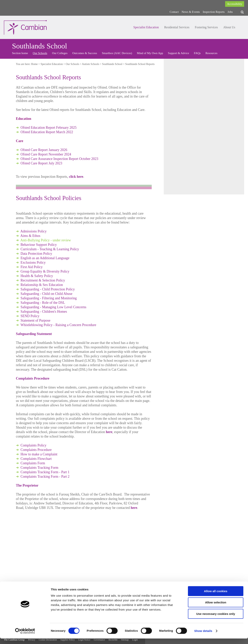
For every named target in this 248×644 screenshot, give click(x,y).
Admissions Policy (34, 231)
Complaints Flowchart (36, 459)
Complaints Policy (34, 445)
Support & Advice (179, 53)
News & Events (191, 12)
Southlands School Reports (140, 64)
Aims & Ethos (30, 236)
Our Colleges (60, 53)
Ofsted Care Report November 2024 (46, 154)
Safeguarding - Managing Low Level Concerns (53, 307)
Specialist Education (146, 27)
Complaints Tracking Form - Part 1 (45, 472)
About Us (229, 27)
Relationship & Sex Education (42, 285)
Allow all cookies (216, 597)
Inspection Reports (214, 12)
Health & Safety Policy (37, 276)
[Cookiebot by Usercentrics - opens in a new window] (25, 636)
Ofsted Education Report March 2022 (47, 132)
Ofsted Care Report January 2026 (44, 150)
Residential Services (177, 27)
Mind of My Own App (150, 53)
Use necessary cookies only (216, 619)
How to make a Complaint (39, 454)
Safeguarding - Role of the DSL (43, 303)
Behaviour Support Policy (39, 245)
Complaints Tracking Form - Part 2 (45, 477)
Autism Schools (91, 64)
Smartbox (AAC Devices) (117, 53)
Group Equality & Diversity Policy (45, 271)
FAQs (197, 53)
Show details (203, 636)
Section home (20, 53)
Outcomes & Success (85, 53)
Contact (174, 12)
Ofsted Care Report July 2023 (41, 163)
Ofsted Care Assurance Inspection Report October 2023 (59, 159)
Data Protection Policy (36, 254)
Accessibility (235, 4)
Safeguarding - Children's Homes (44, 312)
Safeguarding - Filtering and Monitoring (49, 298)
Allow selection (216, 608)
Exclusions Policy (33, 262)
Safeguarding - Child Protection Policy (48, 289)
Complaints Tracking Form (39, 468)
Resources (211, 53)
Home (34, 64)
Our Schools (40, 53)
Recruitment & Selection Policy (43, 280)
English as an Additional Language (45, 258)
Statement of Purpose (36, 320)
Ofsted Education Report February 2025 (49, 128)
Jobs (230, 12)
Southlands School (112, 64)
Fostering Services (206, 27)
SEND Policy (30, 316)
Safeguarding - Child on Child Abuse (46, 294)
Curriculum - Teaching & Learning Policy (50, 249)
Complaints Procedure (36, 450)
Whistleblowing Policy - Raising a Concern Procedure (58, 325)
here (109, 432)
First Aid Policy (32, 267)
